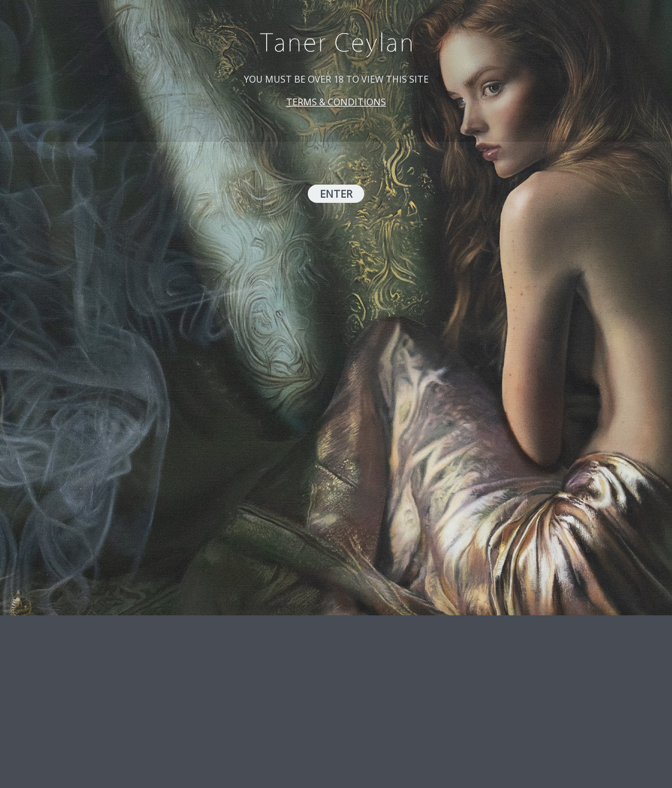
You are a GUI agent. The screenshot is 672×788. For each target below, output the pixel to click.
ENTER (336, 194)
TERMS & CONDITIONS (336, 102)
